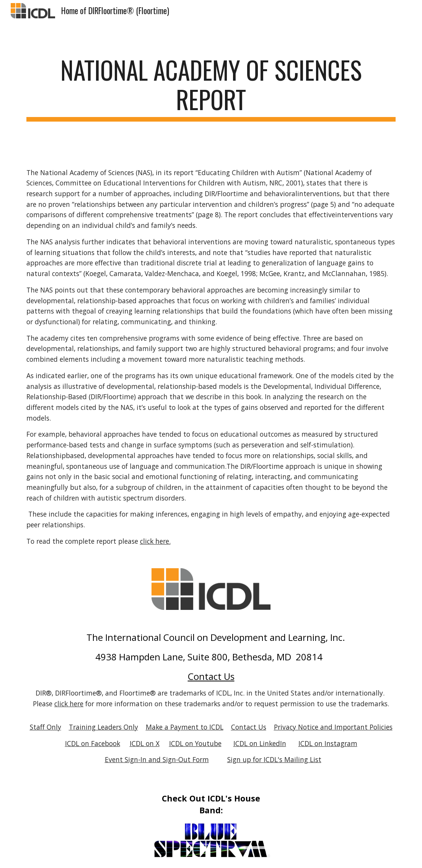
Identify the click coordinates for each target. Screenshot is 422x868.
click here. (155, 541)
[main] (211, 88)
